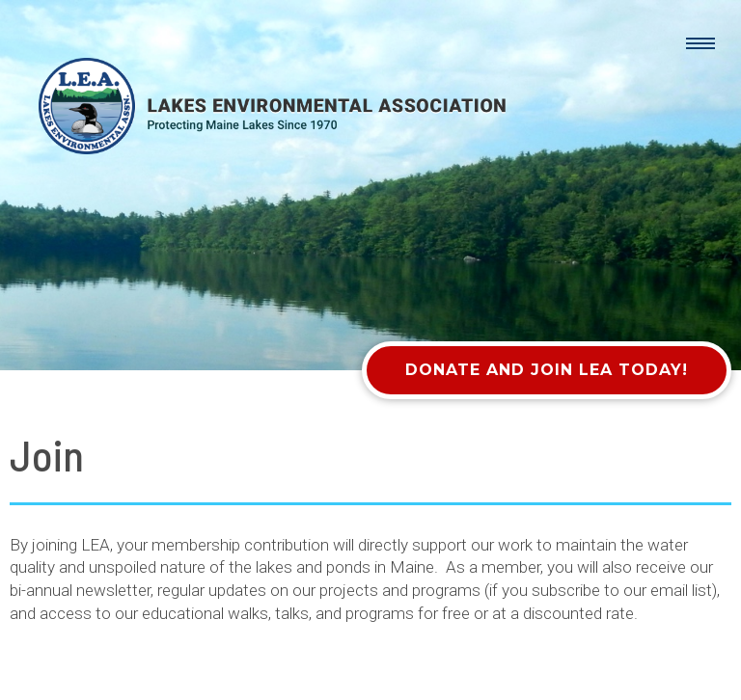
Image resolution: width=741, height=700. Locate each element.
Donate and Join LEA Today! (547, 370)
